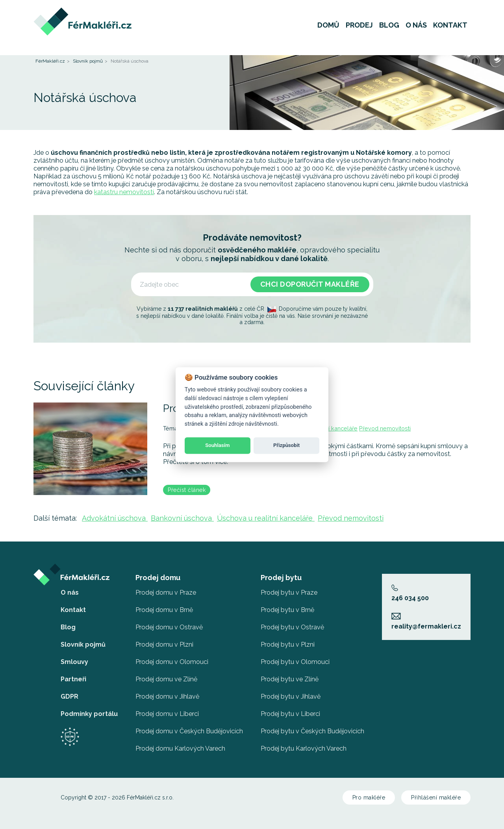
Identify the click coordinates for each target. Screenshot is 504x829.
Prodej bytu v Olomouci (295, 662)
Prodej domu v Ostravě (169, 627)
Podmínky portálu (89, 714)
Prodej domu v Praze (166, 593)
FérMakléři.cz (50, 61)
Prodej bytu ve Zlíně (290, 679)
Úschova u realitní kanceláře (266, 518)
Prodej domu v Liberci (167, 714)
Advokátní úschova (115, 518)
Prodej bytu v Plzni (288, 644)
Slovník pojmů (88, 61)
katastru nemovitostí (124, 192)
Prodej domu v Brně (164, 610)
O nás (416, 29)
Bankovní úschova (182, 518)
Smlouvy (74, 662)
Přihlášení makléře (436, 797)
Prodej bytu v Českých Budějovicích (312, 731)
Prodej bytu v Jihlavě (291, 696)
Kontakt (450, 29)
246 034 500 (410, 593)
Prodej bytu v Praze (289, 593)
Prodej (359, 29)
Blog (389, 29)
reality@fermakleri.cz (426, 621)
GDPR (69, 696)
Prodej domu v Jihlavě (167, 696)
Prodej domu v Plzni (164, 644)
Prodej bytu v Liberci (290, 714)
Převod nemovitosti (385, 428)
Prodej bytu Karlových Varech (304, 748)
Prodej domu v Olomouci (172, 662)
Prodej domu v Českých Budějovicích (189, 731)
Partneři (73, 679)
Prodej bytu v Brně (287, 610)
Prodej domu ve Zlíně (166, 679)
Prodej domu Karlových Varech (180, 748)
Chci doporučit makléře (310, 284)
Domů (328, 29)
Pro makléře (369, 797)
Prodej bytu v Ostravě (292, 627)
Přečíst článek (187, 490)
